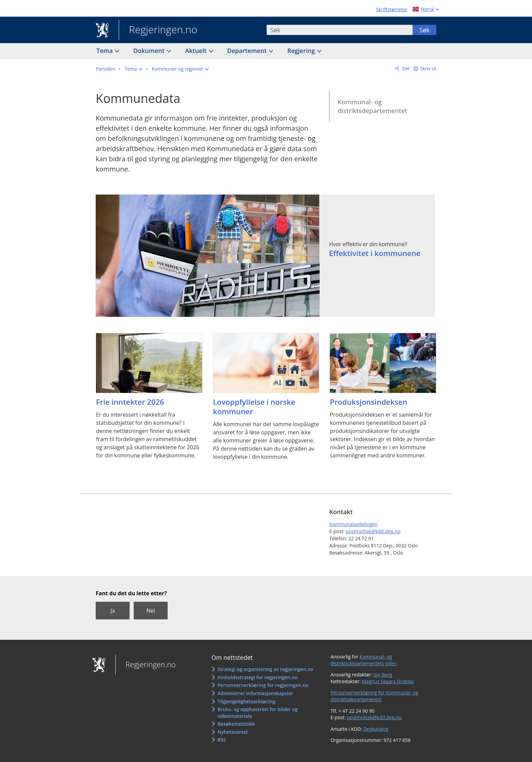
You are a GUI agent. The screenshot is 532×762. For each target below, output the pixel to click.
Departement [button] (248, 51)
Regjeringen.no (158, 30)
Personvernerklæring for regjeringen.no (263, 685)
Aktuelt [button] (197, 51)
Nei (150, 611)
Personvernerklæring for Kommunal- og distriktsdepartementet (374, 696)
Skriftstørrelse (391, 9)
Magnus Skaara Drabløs (388, 681)
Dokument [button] (150, 51)
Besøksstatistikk (236, 724)
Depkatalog (376, 729)
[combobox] (340, 30)
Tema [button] (105, 51)
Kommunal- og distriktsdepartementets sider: (364, 660)
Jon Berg (383, 675)
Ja (112, 611)
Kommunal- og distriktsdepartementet (372, 106)
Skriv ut (428, 68)
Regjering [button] (302, 51)
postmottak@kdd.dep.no (373, 531)
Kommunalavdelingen (353, 524)
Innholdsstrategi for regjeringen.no (258, 677)
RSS (222, 740)
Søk (424, 30)
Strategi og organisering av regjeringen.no (265, 669)
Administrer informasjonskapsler (255, 693)
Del (405, 68)
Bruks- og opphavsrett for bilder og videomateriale (258, 713)
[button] (133, 69)
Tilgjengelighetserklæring (246, 701)
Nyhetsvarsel (232, 732)
